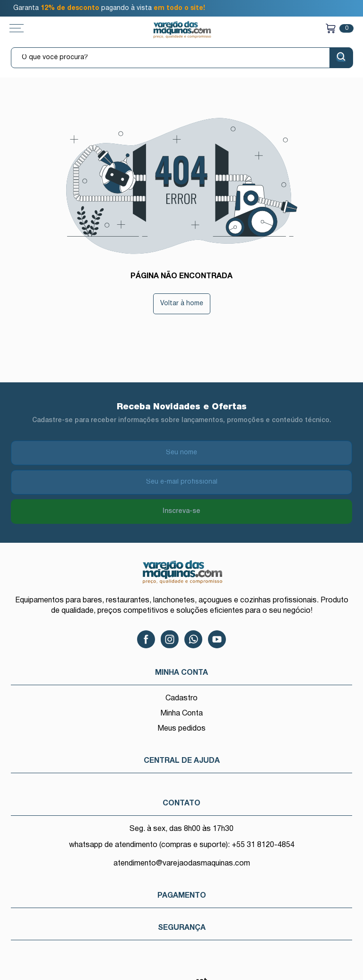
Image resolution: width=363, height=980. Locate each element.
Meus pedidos (181, 729)
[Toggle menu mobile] (26, 28)
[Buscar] (341, 58)
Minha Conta (181, 714)
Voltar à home (182, 304)
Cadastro (181, 698)
